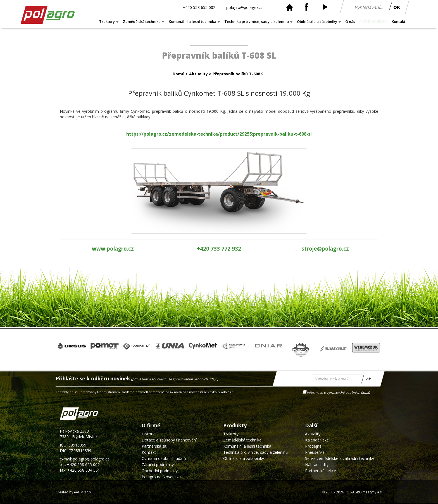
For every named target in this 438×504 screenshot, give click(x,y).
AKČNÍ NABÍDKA (373, 22)
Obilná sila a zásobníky (319, 21)
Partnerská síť (154, 446)
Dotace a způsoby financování (169, 440)
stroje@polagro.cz (325, 249)
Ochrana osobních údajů (164, 458)
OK (397, 7)
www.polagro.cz (113, 249)
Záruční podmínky (158, 465)
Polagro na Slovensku (161, 477)
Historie (149, 434)
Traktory (109, 21)
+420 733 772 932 (219, 249)
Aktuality (198, 74)
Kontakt (398, 21)
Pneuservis (315, 452)
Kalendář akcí (317, 440)
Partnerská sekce (321, 471)
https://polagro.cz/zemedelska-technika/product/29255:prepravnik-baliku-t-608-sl (219, 134)
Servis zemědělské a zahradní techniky (340, 458)
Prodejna (313, 446)
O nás (350, 21)
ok (369, 379)
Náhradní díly (317, 465)
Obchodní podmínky (160, 471)
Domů (178, 74)
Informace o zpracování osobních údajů (339, 392)
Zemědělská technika (144, 21)
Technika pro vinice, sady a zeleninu (258, 21)
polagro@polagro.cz (244, 7)
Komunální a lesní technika (194, 21)
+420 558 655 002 (199, 7)
